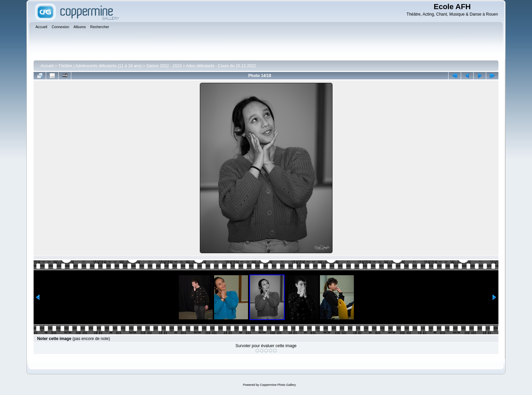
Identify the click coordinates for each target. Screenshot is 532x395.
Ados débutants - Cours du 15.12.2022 (221, 66)
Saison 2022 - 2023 (164, 66)
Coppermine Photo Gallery (278, 385)
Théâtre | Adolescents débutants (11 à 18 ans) (100, 66)
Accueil (47, 66)
